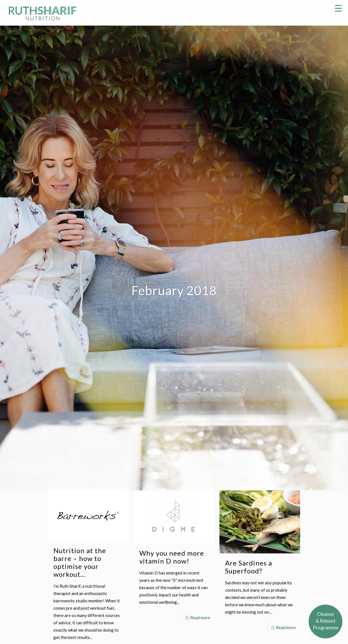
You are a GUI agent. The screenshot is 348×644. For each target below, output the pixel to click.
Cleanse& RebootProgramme (326, 621)
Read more (200, 618)
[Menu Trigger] (338, 8)
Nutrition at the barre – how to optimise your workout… (80, 562)
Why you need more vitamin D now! (172, 557)
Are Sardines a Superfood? (249, 567)
